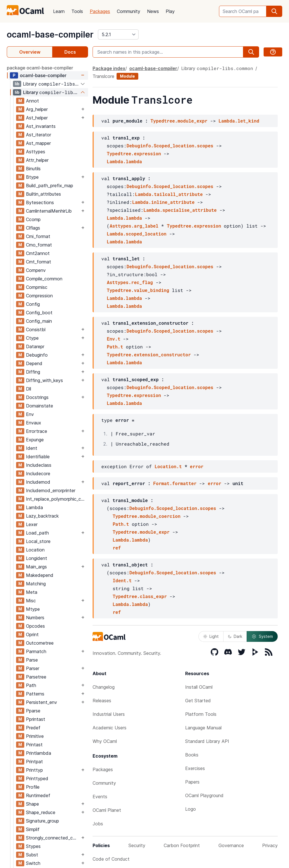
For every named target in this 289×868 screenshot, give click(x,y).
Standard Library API (207, 741)
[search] (274, 11)
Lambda (34, 507)
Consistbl (36, 330)
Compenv (36, 270)
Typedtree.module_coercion (146, 516)
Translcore (103, 76)
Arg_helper (37, 109)
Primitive (35, 736)
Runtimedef (38, 795)
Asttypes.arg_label (134, 226)
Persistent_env (41, 702)
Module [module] (127, 76)
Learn (59, 11)
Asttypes (36, 152)
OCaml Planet (107, 810)
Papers (192, 782)
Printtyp (34, 770)
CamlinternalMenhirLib (49, 211)
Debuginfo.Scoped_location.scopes (170, 146)
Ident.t (122, 580)
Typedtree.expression (134, 153)
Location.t (168, 466)
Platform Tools (201, 714)
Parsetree (36, 677)
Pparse (33, 711)
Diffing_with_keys (44, 380)
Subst (32, 855)
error (197, 466)
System (262, 636)
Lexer (32, 524)
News (153, 11)
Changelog (104, 687)
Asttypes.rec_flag (130, 282)
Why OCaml (105, 741)
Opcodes (35, 626)
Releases (102, 701)
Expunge (35, 440)
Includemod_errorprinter (51, 490)
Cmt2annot (38, 253)
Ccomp (33, 219)
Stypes (33, 846)
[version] (118, 34)
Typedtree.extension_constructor (149, 355)
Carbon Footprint (182, 845)
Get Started (198, 701)
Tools (77, 11)
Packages (100, 11)
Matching (36, 584)
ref (117, 548)
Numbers (35, 618)
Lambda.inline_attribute (163, 202)
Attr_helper (37, 160)
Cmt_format (39, 262)
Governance (231, 845)
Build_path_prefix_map (50, 186)
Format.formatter (175, 483)
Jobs (98, 824)
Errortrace (37, 431)
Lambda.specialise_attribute (180, 210)
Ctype (32, 338)
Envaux (34, 423)
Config (33, 304)
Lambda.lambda (124, 161)
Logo (191, 809)
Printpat (34, 762)
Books (192, 755)
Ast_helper (37, 118)
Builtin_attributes (43, 194)
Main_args (36, 567)
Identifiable (38, 457)
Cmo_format (39, 245)
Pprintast (36, 719)
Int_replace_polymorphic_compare (57, 499)
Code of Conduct (111, 859)
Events (100, 797)
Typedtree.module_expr (179, 121)
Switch (33, 863)
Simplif (33, 829)
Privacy (270, 845)
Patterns (35, 694)
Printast (34, 745)
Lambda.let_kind (239, 121)
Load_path (37, 533)
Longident (37, 558)
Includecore (38, 474)
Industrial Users (109, 714)
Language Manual (203, 728)
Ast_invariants (41, 126)
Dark (235, 636)
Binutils (33, 169)
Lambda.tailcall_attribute (169, 194)
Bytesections (40, 202)
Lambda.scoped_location (136, 234)
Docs (70, 52)
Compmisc (37, 287)
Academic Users (110, 728)
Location (35, 550)
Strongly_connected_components (53, 838)
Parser (33, 668)
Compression (39, 296)
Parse (32, 660)
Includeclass (39, 465)
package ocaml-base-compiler (40, 68)
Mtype (33, 609)
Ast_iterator (39, 135)
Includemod (38, 482)
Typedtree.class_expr (140, 596)
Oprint (32, 634)
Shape (32, 804)
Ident (32, 448)
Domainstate (40, 406)
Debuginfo (37, 355)
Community (129, 11)
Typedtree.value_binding (138, 290)
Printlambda (39, 753)
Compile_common (44, 279)
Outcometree (40, 643)
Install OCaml (199, 687)
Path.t (115, 347)
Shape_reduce (41, 812)
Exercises (195, 768)
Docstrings (37, 397)
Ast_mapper (38, 143)
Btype (32, 177)
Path (31, 685)
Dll (29, 389)
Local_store (38, 541)
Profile (33, 787)
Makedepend (40, 575)
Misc (31, 601)
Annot (32, 101)
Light (211, 636)
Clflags (33, 228)
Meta (32, 592)
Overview (30, 52)
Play (170, 11)
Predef (33, 728)
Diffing (33, 372)
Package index (109, 68)
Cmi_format (38, 236)
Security (137, 845)
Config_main (39, 321)
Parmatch (36, 651)
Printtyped (37, 778)
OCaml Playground (204, 795)
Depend (34, 363)
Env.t (113, 339)
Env (30, 414)
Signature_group (42, 821)
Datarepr (35, 346)
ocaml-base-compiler (50, 34)
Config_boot (39, 313)
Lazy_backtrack (42, 516)
